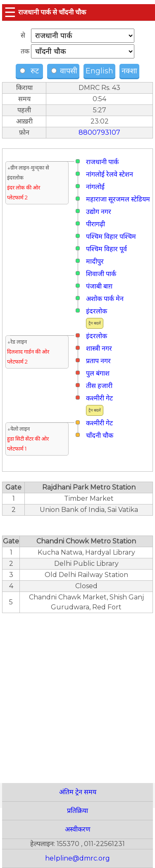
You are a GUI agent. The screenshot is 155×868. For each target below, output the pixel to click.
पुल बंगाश (98, 373)
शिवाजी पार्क (101, 274)
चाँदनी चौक (100, 435)
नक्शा (129, 71)
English (99, 71)
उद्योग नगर (99, 212)
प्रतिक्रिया (77, 811)
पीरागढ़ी (95, 224)
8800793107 (99, 132)
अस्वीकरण (78, 829)
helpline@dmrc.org (77, 858)
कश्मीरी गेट (99, 398)
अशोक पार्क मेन (105, 299)
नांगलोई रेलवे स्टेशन (110, 174)
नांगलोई (95, 187)
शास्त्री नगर (99, 348)
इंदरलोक (97, 311)
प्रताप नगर (98, 361)
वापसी (64, 71)
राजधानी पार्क (102, 162)
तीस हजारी (99, 386)
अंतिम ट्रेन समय (78, 792)
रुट (30, 71)
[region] (77, 693)
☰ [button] (10, 12)
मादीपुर (95, 261)
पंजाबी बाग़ (99, 286)
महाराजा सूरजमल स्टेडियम (118, 199)
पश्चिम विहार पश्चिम (111, 236)
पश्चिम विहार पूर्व (106, 249)
